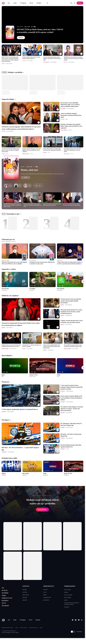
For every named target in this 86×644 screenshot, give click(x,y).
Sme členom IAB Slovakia (33, 632)
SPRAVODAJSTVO (49, 586)
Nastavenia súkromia (23, 632)
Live (9, 3)
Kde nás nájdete (68, 597)
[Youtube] (79, 624)
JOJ (3, 588)
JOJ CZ (5, 607)
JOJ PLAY (6, 591)
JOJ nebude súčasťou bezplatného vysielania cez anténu (72, 604)
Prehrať (43, 510)
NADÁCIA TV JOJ (9, 601)
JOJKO (5, 598)
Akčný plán (67, 607)
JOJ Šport (39, 3)
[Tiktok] (82, 624)
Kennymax (8, 637)
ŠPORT (45, 595)
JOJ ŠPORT (6, 595)
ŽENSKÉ (25, 590)
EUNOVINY (46, 600)
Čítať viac (21, 38)
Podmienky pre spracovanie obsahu (7, 632)
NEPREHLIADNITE (70, 586)
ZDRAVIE (25, 597)
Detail (25, 177)
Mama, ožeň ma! (29, 170)
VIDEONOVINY (47, 597)
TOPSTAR (25, 592)
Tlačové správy (67, 590)
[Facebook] (73, 624)
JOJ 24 (31, 3)
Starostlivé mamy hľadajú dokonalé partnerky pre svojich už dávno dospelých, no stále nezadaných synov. (42, 174)
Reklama (66, 592)
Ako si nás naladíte (68, 595)
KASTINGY (6, 604)
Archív (15, 3)
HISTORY (25, 600)
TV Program (23, 3)
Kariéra (66, 600)
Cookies (17, 632)
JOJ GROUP (6, 611)
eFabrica (17, 637)
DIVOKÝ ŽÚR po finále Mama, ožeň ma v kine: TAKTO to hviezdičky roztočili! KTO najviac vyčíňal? (40, 31)
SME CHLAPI (26, 595)
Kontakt (41, 632)
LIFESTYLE (26, 586)
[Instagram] (76, 624)
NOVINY (45, 590)
